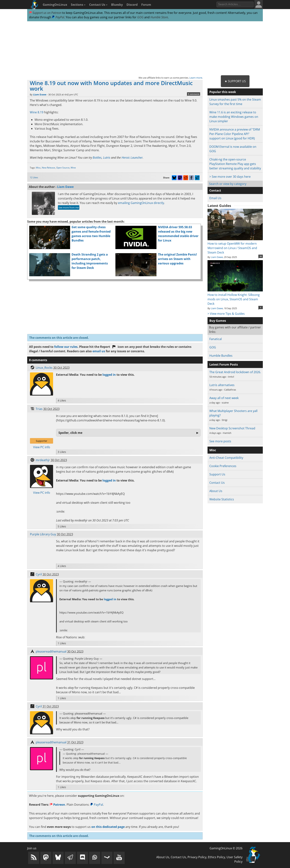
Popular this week (223, 92)
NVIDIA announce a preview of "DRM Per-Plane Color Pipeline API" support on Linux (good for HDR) (235, 134)
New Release (48, 168)
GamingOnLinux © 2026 (226, 848)
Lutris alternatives (222, 385)
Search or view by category (228, 184)
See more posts (220, 441)
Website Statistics (222, 499)
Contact (215, 190)
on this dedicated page (108, 827)
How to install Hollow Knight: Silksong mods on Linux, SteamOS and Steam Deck (235, 297)
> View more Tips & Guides (226, 314)
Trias (39, 409)
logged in (109, 375)
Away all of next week (224, 398)
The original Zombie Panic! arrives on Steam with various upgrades (177, 259)
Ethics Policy (216, 857)
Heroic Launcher (132, 158)
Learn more (196, 78)
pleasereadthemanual (51, 651)
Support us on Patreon (45, 13)
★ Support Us (235, 81)
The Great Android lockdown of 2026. (235, 372)
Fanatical (216, 339)
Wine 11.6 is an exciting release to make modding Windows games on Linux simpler (234, 117)
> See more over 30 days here (230, 177)
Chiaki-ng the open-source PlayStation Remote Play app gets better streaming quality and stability (235, 164)
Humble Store (159, 17)
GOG (140, 17)
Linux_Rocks (44, 368)
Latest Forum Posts (224, 364)
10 (261, 256)
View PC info (42, 447)
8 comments (194, 94)
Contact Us (98, 5)
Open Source (63, 168)
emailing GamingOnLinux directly (141, 203)
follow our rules (66, 347)
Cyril (39, 574)
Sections (78, 5)
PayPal (58, 17)
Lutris (107, 158)
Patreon (57, 805)
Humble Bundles (221, 356)
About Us (216, 491)
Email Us (215, 198)
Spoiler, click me (70, 433)
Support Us (217, 474)
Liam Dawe (40, 94)
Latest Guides (219, 206)
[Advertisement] (145, 48)
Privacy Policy (197, 857)
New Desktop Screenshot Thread (232, 428)
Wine (73, 168)
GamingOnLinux (55, 5)
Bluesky (117, 5)
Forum (146, 5)
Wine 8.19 (37, 112)
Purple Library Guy (43, 534)
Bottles (97, 158)
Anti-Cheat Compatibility (226, 458)
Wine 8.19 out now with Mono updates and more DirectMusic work (111, 86)
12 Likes (34, 177)
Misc (38, 168)
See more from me (69, 207)
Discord (132, 5)
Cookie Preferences (223, 466)
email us (99, 351)
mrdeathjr (43, 460)
